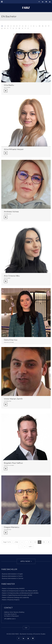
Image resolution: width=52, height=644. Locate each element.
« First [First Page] (16, 542)
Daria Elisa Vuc (11, 340)
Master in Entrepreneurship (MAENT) (13, 588)
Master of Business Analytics (11, 600)
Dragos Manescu (12, 527)
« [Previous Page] (22, 542)
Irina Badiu (9, 85)
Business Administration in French (12, 576)
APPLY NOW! (26, 561)
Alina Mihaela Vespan (14, 149)
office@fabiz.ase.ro (10, 619)
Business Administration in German (13, 578)
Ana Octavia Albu (12, 276)
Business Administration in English (12, 574)
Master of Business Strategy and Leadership (15, 597)
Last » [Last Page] (30, 547)
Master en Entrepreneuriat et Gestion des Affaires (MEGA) (20, 591)
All (2, 26)
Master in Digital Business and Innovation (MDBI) (17, 595)
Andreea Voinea (11, 212)
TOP (26, 628)
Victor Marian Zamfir (13, 399)
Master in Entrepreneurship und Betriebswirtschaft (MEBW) (20, 593)
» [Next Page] (25, 546)
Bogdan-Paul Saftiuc (13, 463)
